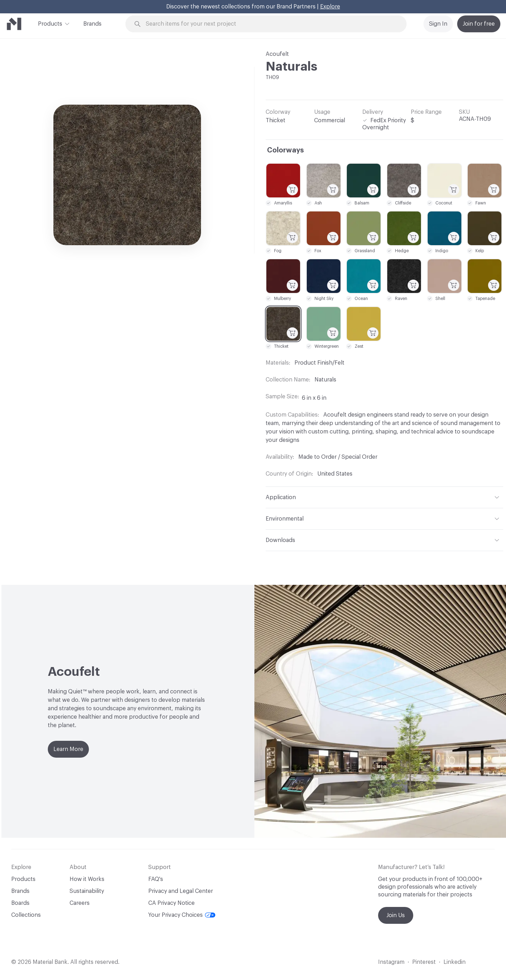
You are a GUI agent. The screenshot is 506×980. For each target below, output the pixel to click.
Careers (80, 903)
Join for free (479, 24)
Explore (330, 7)
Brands (92, 24)
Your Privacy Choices (182, 915)
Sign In (438, 24)
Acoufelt (277, 54)
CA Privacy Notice (171, 903)
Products (50, 23)
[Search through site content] (270, 24)
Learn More (68, 749)
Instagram (391, 962)
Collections (26, 915)
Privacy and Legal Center (181, 891)
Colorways (286, 150)
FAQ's (156, 879)
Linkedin (455, 962)
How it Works (87, 879)
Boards (20, 903)
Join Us (396, 915)
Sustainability (87, 891)
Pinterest (424, 962)
